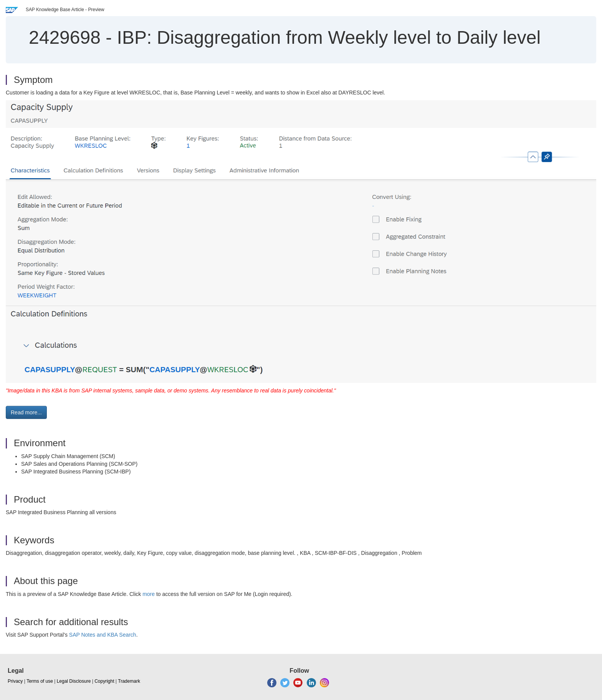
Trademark (129, 681)
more (149, 594)
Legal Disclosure (74, 681)
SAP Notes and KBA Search (103, 635)
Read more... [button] (26, 412)
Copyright (104, 681)
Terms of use (40, 681)
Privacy (15, 681)
